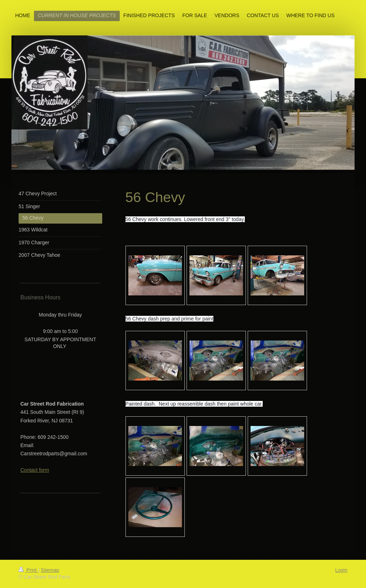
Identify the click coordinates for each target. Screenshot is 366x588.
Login (341, 570)
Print (28, 570)
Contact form (35, 470)
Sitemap (50, 570)
